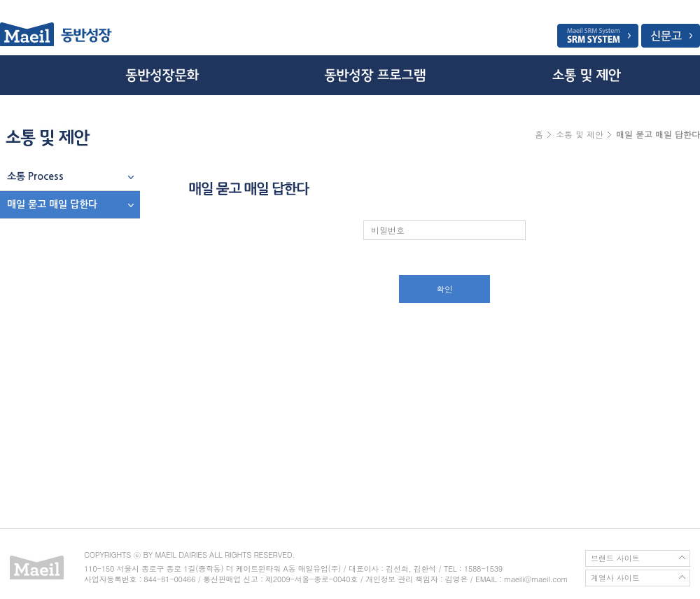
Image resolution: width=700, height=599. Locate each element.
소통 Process (35, 176)
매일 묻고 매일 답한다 (52, 204)
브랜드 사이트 (615, 558)
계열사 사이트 (615, 578)
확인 (444, 289)
